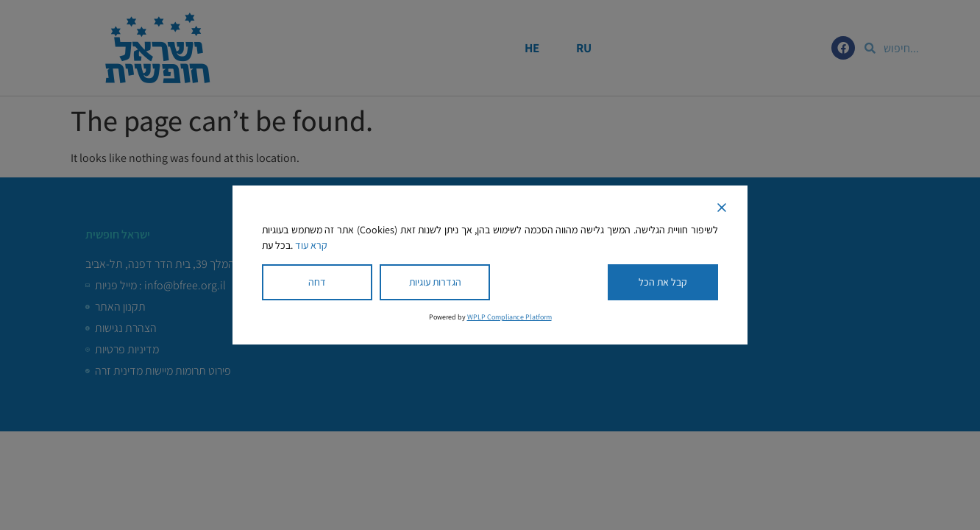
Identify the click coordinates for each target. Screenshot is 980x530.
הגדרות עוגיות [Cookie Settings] (435, 282)
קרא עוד (311, 245)
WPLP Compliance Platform (509, 317)
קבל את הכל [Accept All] (663, 282)
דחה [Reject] (317, 282)
